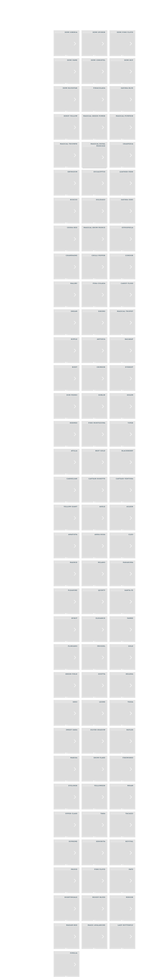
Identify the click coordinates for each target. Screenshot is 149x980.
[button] (75, 44)
